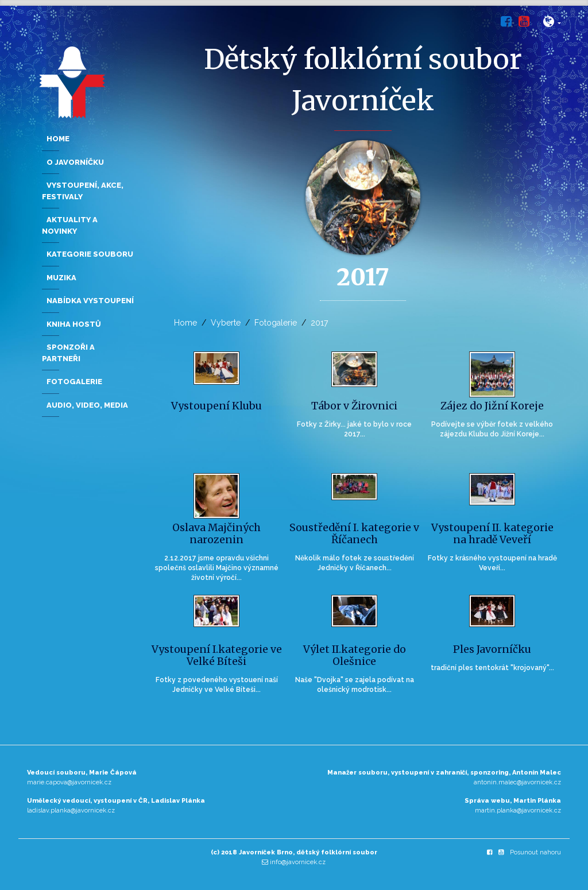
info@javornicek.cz (298, 862)
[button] (552, 24)
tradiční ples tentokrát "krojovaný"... (492, 668)
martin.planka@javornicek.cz (518, 810)
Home (185, 323)
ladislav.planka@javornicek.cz (71, 810)
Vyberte (226, 323)
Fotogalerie (276, 323)
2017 (319, 323)
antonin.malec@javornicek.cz (517, 782)
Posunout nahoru (535, 852)
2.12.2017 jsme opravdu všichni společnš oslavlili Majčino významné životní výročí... (217, 568)
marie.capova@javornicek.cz (69, 782)
